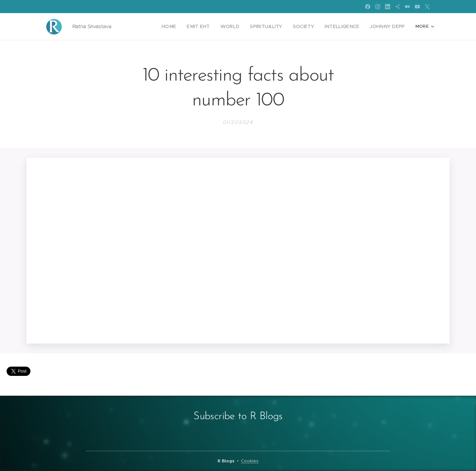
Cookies (250, 461)
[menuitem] (141, 27)
